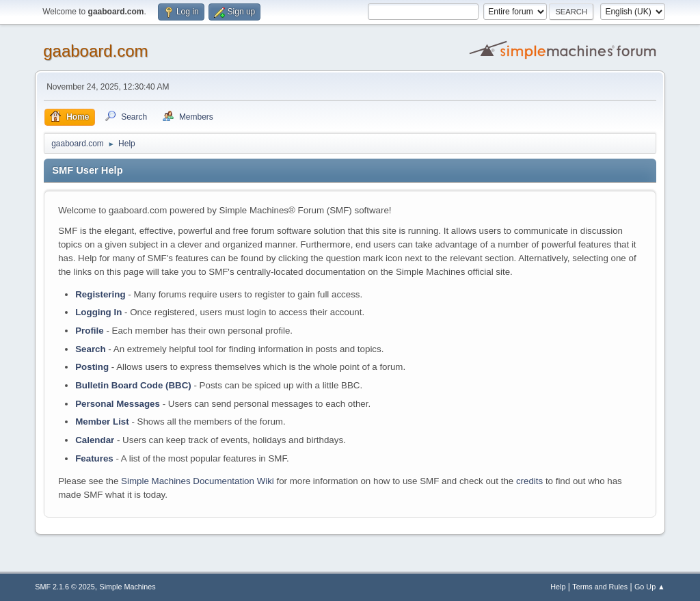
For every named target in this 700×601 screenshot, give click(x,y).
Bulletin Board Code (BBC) (133, 385)
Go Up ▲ (650, 587)
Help (558, 587)
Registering (100, 294)
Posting (92, 367)
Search (90, 349)
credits (529, 481)
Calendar (95, 440)
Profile (89, 331)
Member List (103, 422)
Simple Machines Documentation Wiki (198, 481)
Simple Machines (128, 587)
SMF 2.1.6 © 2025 (65, 587)
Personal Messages (118, 404)
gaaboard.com (95, 51)
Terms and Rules (600, 587)
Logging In (98, 312)
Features (94, 458)
